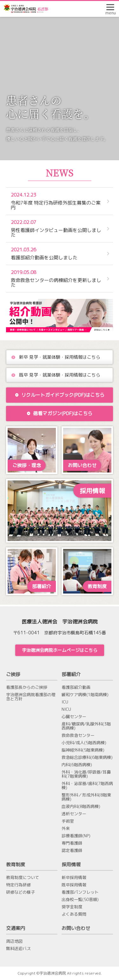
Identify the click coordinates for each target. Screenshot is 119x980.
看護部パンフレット (80, 892)
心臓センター (74, 717)
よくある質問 (74, 914)
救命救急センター (78, 735)
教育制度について (23, 878)
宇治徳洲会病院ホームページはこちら (60, 650)
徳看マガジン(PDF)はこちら (60, 413)
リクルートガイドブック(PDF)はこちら (60, 395)
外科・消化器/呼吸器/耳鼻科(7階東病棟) (86, 774)
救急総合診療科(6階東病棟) (87, 757)
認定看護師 (72, 850)
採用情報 (71, 865)
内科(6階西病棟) (77, 765)
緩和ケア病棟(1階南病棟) (85, 695)
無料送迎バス (18, 949)
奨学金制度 (72, 907)
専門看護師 (72, 843)
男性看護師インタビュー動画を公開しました (56, 229)
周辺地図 (14, 941)
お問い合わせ (76, 928)
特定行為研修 (18, 885)
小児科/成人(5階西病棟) (84, 743)
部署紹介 (71, 674)
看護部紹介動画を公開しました (56, 254)
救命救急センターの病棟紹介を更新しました (56, 279)
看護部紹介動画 (76, 687)
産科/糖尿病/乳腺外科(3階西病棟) (86, 726)
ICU (65, 702)
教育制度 (16, 865)
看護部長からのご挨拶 (27, 687)
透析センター (74, 814)
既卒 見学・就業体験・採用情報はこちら (60, 375)
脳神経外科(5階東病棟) (83, 750)
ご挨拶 (13, 674)
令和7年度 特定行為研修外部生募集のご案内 (56, 201)
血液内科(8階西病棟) (81, 807)
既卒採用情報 (74, 885)
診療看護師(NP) (76, 836)
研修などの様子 (20, 892)
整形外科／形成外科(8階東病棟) (86, 797)
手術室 (68, 821)
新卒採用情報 (74, 878)
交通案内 (16, 928)
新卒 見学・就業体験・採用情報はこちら (60, 357)
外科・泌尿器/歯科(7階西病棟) (87, 786)
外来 (66, 829)
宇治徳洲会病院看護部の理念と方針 (31, 697)
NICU (66, 709)
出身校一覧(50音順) (80, 900)
